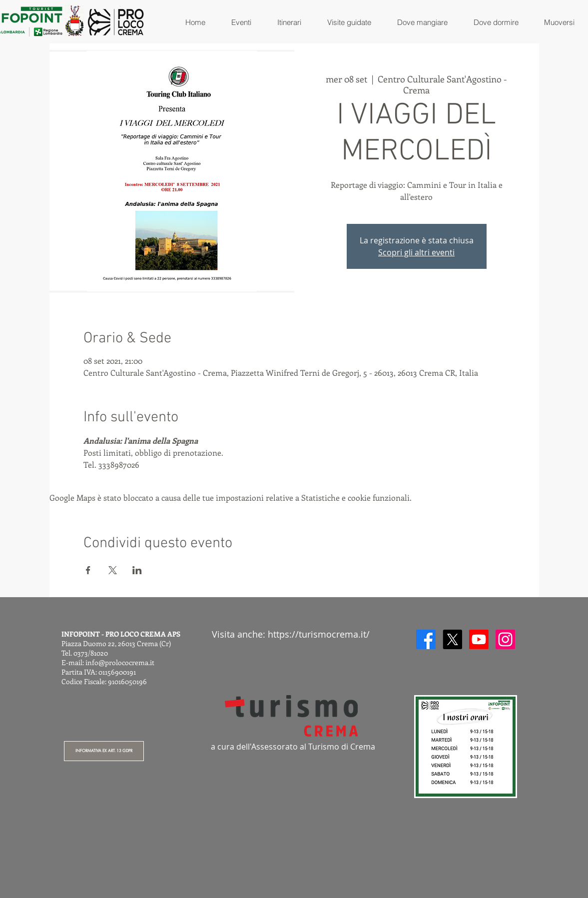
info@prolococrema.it (120, 662)
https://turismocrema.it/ (319, 634)
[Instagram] (505, 639)
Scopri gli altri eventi (416, 252)
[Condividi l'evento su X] (113, 570)
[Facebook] (426, 639)
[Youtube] (479, 639)
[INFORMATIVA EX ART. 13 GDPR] (104, 751)
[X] (452, 639)
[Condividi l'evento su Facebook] (88, 570)
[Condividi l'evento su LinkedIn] (137, 570)
